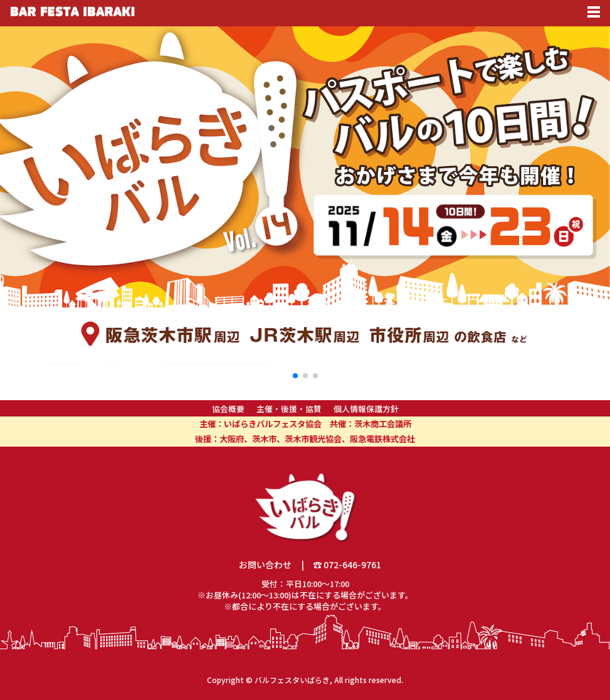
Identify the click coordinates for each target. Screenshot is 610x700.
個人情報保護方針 (366, 409)
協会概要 (228, 409)
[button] (295, 376)
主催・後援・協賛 (289, 409)
